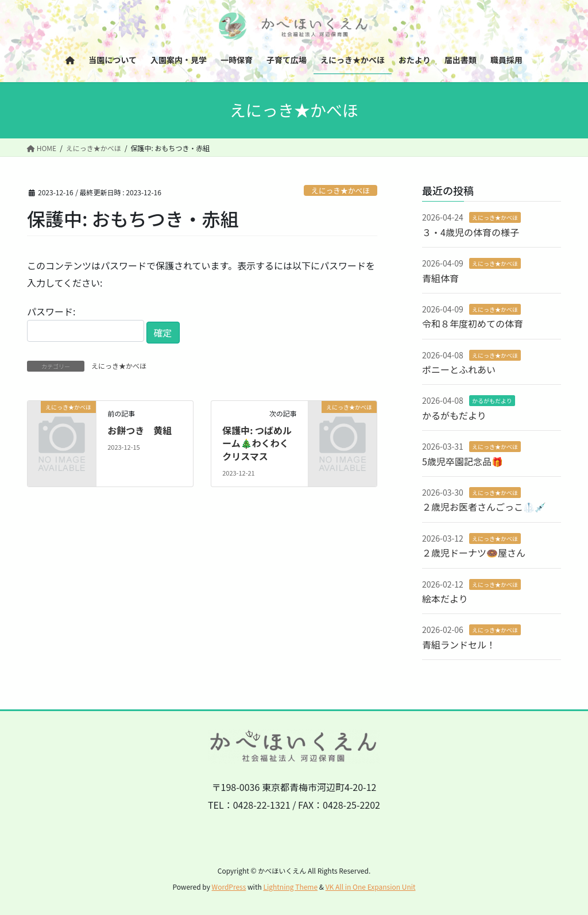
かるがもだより (492, 401)
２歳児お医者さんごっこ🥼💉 (484, 507)
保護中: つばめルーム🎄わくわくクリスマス (257, 443)
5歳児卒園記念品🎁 (463, 461)
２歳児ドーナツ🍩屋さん (474, 553)
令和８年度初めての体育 (473, 323)
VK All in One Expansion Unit (371, 887)
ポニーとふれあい (459, 369)
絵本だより (445, 599)
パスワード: (86, 323)
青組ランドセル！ (459, 644)
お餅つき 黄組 (140, 430)
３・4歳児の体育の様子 (471, 232)
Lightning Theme (290, 887)
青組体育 (440, 278)
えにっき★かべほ (341, 190)
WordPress (229, 887)
